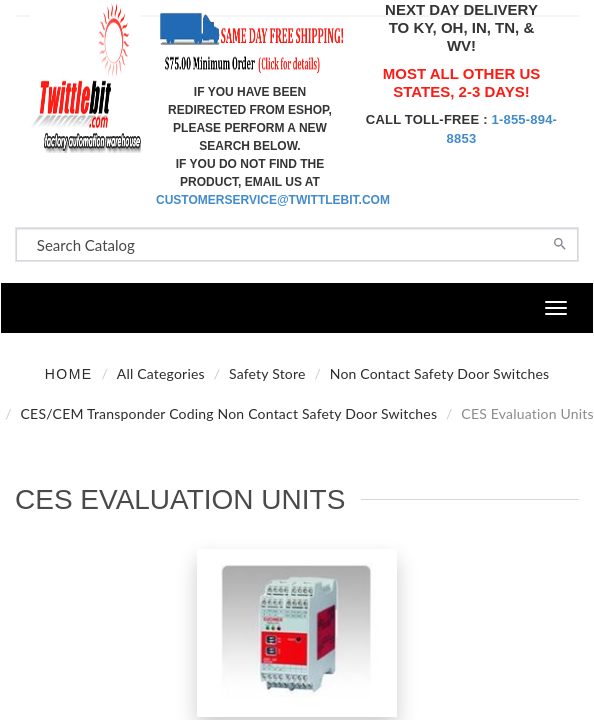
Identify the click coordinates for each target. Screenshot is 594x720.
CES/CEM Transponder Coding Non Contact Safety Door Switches (229, 413)
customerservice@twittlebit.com (273, 200)
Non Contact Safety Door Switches (440, 373)
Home (69, 374)
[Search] (560, 242)
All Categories (161, 373)
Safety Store (267, 373)
